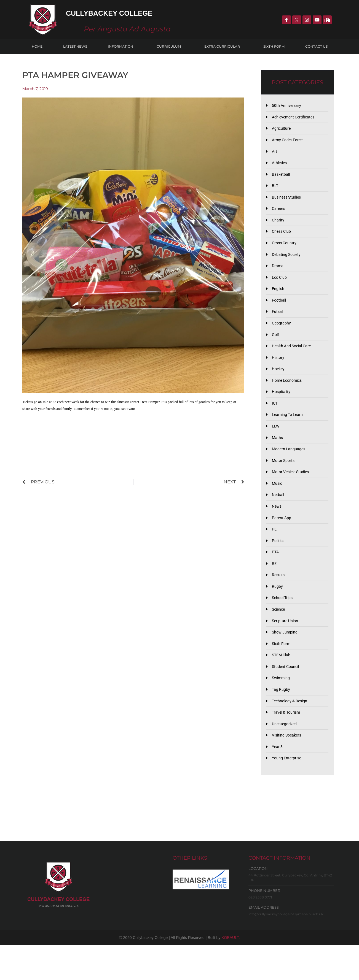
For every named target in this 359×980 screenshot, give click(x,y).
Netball (279, 516)
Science (279, 636)
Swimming (282, 708)
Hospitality (282, 407)
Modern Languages (290, 467)
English (279, 299)
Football (280, 311)
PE (275, 552)
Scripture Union (286, 648)
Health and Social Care (294, 359)
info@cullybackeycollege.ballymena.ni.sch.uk (286, 949)
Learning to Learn (289, 431)
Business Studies (288, 202)
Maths (278, 455)
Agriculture (282, 130)
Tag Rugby (282, 721)
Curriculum (170, 47)
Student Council (287, 696)
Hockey (279, 383)
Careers (279, 214)
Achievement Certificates (295, 118)
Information (122, 47)
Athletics (280, 166)
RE (275, 588)
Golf (276, 347)
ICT (275, 419)
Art (275, 154)
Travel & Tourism (288, 745)
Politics (279, 564)
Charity (279, 226)
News (277, 528)
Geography (282, 335)
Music (278, 503)
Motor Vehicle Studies (293, 491)
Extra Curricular (223, 47)
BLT (275, 190)
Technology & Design (291, 732)
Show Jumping (286, 660)
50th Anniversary (287, 106)
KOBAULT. (231, 973)
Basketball (282, 178)
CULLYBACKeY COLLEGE (58, 934)
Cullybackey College (128, 12)
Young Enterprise (288, 793)
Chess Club (283, 239)
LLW (276, 443)
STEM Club (282, 684)
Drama (278, 275)
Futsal (278, 323)
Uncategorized (285, 757)
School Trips (284, 624)
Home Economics (289, 395)
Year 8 (278, 781)
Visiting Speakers (288, 769)
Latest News (75, 46)
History (279, 371)
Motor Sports (284, 480)
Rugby (278, 612)
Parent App (282, 540)
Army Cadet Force (289, 142)
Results (279, 600)
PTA (276, 576)
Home (37, 46)
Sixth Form (274, 46)
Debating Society (288, 262)
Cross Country (285, 250)
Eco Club (280, 287)
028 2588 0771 (260, 932)
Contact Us (316, 46)
